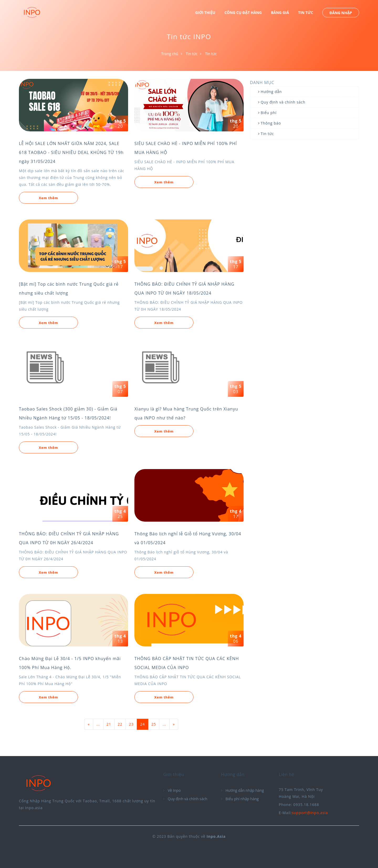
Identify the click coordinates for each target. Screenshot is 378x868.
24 (143, 724)
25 (154, 724)
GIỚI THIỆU (205, 12)
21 (109, 724)
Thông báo (271, 123)
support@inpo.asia (310, 813)
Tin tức (192, 54)
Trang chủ (170, 54)
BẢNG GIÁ (280, 12)
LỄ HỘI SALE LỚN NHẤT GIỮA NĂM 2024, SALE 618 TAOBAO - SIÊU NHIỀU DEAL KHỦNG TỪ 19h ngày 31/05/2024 (71, 152)
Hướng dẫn (271, 92)
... (98, 724)
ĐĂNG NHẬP (341, 13)
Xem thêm (49, 198)
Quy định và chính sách (283, 102)
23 (131, 724)
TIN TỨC (306, 12)
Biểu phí (269, 113)
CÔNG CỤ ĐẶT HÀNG (243, 12)
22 (120, 724)
